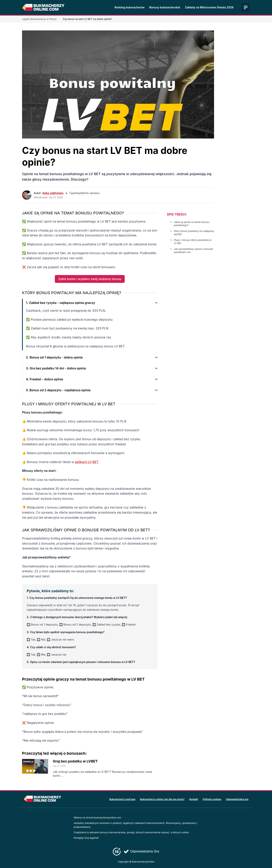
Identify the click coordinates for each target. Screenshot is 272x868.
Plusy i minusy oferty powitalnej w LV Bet (193, 242)
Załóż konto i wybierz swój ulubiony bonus (90, 279)
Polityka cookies (212, 799)
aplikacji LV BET (87, 462)
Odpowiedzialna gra (237, 799)
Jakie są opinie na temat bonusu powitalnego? (192, 224)
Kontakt (194, 799)
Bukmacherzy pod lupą (122, 799)
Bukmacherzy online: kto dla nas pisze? (162, 799)
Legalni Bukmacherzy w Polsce (39, 19)
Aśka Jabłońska (53, 193)
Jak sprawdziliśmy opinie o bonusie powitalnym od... (193, 251)
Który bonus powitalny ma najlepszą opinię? (194, 233)
